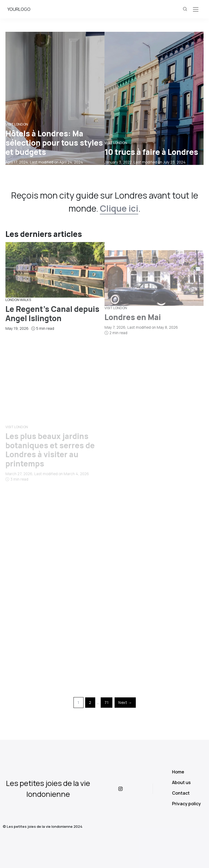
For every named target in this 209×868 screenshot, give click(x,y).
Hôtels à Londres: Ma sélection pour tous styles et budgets (54, 142)
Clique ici (119, 208)
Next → (125, 703)
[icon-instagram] (125, 789)
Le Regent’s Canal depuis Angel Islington (52, 340)
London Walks (18, 326)
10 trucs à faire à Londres (151, 152)
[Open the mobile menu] (196, 10)
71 (107, 703)
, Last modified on (44, 162)
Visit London (17, 124)
